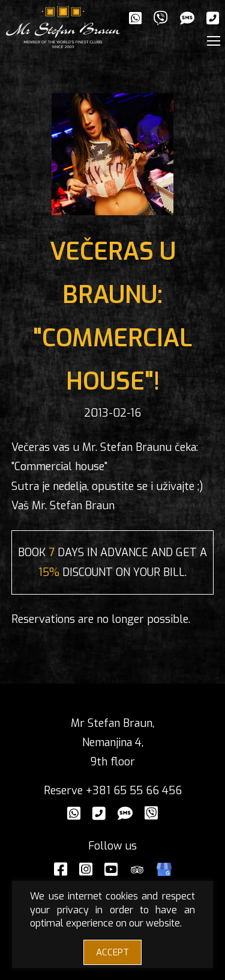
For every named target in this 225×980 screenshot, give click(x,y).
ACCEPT (112, 952)
